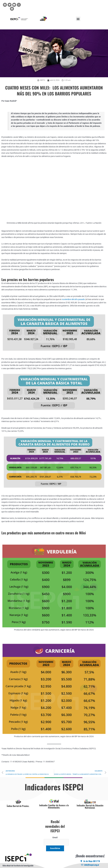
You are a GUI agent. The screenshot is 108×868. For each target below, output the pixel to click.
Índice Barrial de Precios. (18, 806)
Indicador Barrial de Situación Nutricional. (90, 807)
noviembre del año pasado (74, 299)
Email (55, 837)
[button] (78, 19)
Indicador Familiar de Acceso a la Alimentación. (54, 806)
